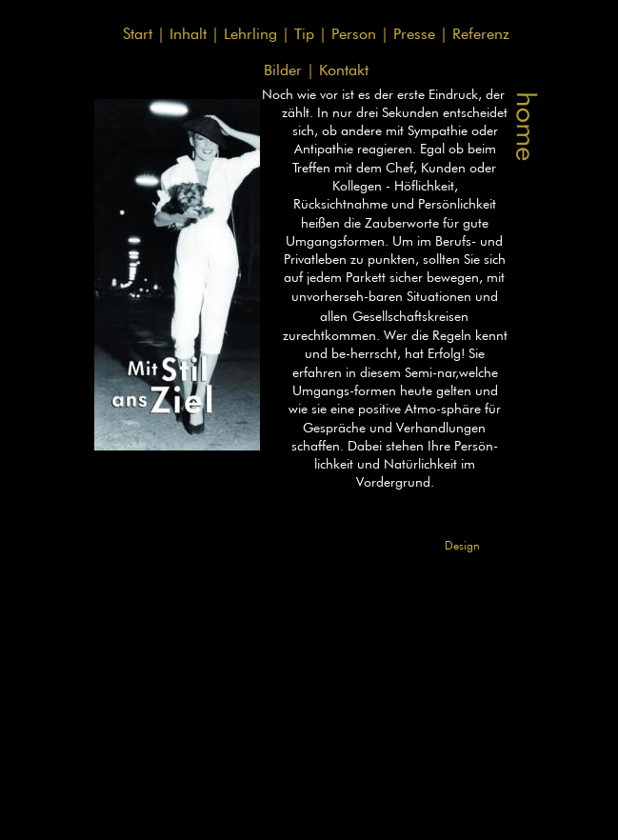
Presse (417, 34)
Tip (307, 34)
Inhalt (190, 34)
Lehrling (253, 34)
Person (356, 34)
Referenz (481, 34)
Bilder (285, 70)
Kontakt (346, 70)
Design (462, 545)
